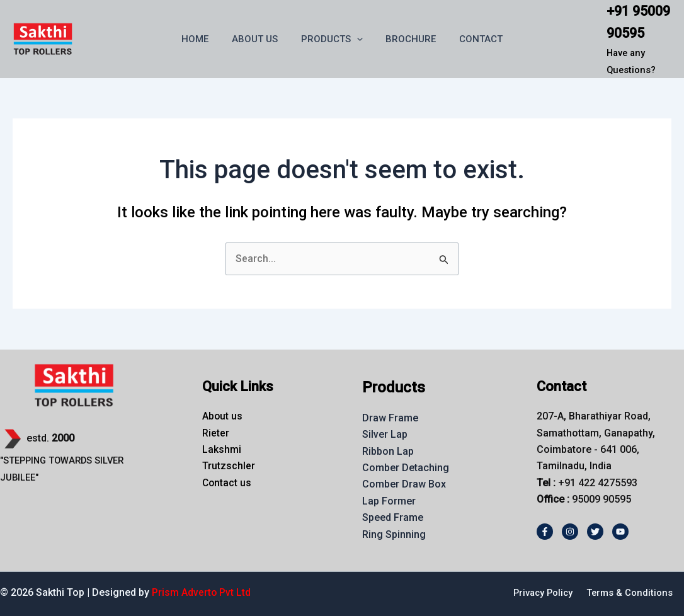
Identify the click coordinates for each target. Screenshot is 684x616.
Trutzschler (229, 466)
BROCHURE (407, 39)
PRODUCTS (332, 39)
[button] (357, 39)
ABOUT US (259, 39)
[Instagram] (570, 532)
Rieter (216, 433)
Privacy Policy (541, 593)
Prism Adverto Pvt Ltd (202, 592)
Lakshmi (222, 449)
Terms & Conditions (629, 593)
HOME (204, 39)
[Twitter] (595, 532)
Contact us (227, 483)
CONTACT (473, 39)
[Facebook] (545, 532)
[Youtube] (620, 532)
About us (223, 416)
